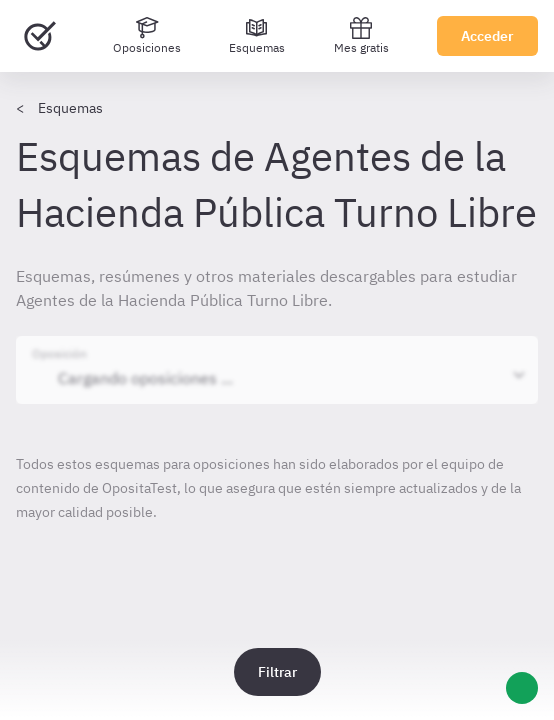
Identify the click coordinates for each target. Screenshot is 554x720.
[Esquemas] (257, 36)
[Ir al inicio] (40, 36)
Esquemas (70, 108)
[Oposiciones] (147, 36)
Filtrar (277, 672)
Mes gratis (361, 35)
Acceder (487, 36)
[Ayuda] (522, 688)
